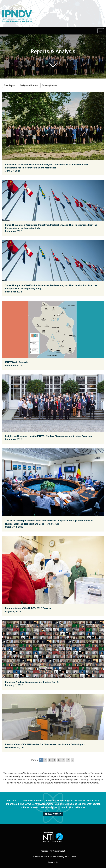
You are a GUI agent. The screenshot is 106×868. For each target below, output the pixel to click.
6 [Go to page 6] (63, 760)
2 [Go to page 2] (45, 760)
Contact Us (53, 862)
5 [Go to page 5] (59, 760)
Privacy (45, 851)
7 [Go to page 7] (68, 760)
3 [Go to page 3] (50, 760)
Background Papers (29, 85)
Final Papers (10, 85)
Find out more (53, 814)
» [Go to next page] (72, 760)
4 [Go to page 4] (54, 760)
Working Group (50, 85)
